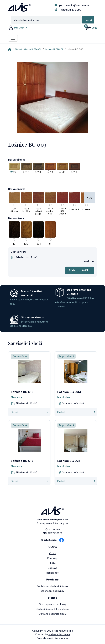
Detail (30, 412)
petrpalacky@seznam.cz (74, 5)
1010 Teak (74, 210)
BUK (15, 172)
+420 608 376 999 (70, 10)
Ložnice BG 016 (22, 392)
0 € (91, 28)
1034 (38, 244)
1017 (26, 244)
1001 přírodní (14, 210)
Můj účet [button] (17, 28)
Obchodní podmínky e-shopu (52, 609)
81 (50, 244)
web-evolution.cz (59, 634)
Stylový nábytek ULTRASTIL (28, 49)
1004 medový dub (50, 211)
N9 (76, 172)
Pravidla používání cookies (52, 638)
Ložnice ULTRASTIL (54, 49)
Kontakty (52, 558)
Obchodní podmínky (53, 591)
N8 (51, 172)
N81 (63, 172)
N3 (39, 172)
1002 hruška (26, 210)
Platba (52, 563)
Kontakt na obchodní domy (52, 586)
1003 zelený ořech (38, 211)
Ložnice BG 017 (22, 461)
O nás (52, 553)
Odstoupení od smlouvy (53, 604)
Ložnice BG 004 (69, 392)
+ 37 (90, 198)
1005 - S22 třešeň (62, 211)
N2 (27, 172)
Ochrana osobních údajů (53, 614)
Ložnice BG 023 (69, 461)
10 (14, 244)
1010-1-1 (86, 210)
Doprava (52, 568)
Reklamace (53, 573)
